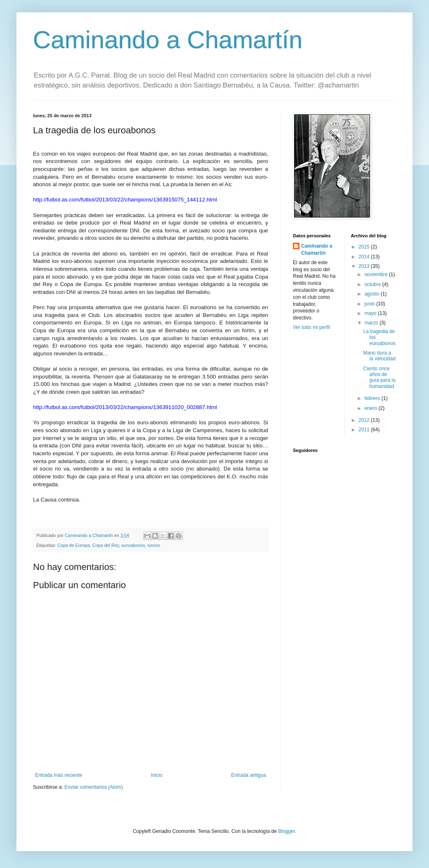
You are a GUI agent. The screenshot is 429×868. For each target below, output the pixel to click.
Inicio (157, 775)
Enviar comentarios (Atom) (94, 787)
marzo (372, 323)
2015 (365, 247)
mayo (371, 313)
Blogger (286, 831)
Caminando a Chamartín (168, 40)
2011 (365, 430)
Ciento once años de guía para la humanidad (379, 377)
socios (154, 545)
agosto (372, 294)
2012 (365, 420)
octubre (373, 284)
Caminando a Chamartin (317, 250)
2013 (365, 266)
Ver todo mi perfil (311, 327)
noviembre (376, 274)
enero (371, 408)
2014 (365, 257)
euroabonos (133, 545)
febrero (373, 398)
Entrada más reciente (59, 775)
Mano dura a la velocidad (379, 356)
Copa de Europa (74, 545)
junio (370, 304)
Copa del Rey (106, 545)
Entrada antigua (249, 775)
